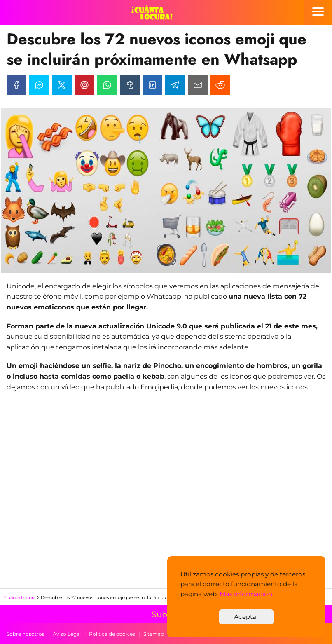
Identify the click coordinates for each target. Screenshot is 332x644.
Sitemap (154, 634)
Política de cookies (112, 634)
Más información (246, 594)
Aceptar (246, 617)
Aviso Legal (67, 634)
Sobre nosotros (26, 634)
